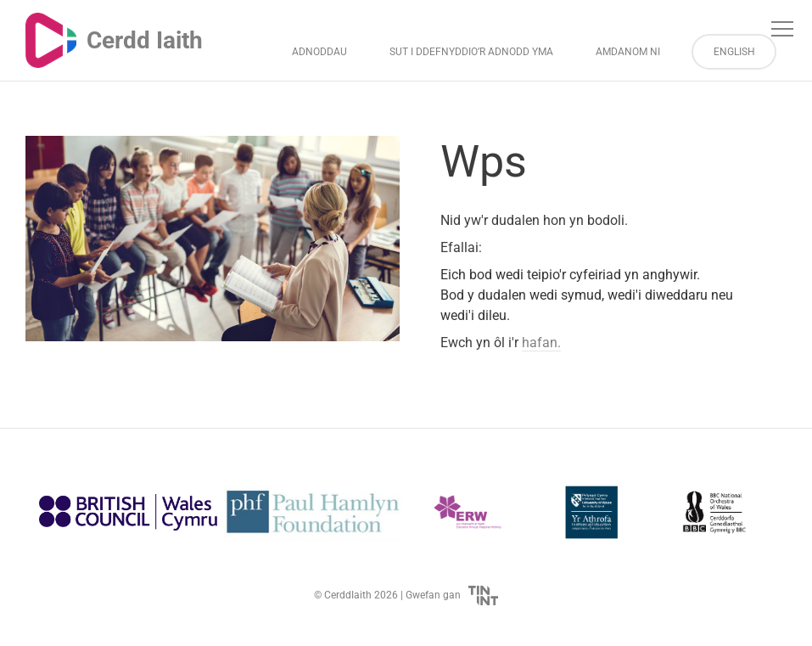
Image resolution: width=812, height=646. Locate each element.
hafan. (541, 343)
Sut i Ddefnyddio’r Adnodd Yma (471, 52)
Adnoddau (319, 52)
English (734, 52)
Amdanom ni (628, 52)
